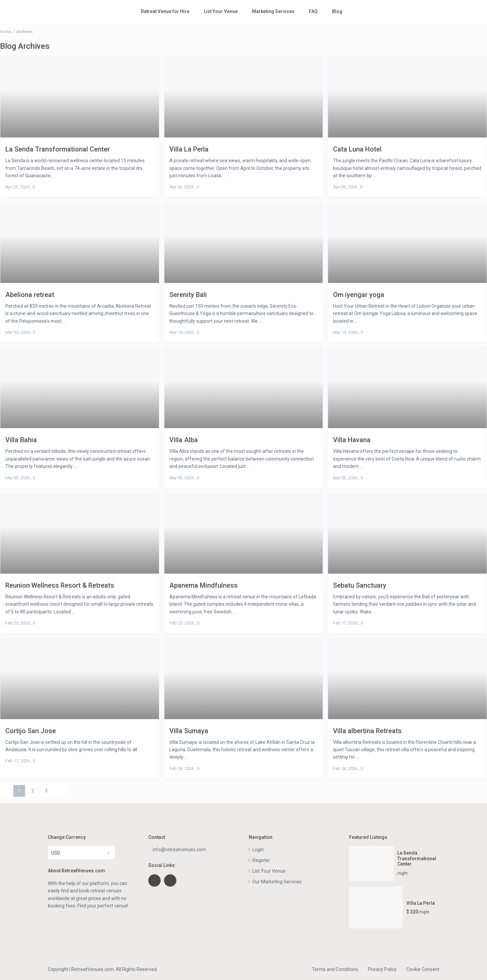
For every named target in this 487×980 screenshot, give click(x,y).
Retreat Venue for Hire (165, 11)
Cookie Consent (423, 969)
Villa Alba (184, 440)
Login (258, 850)
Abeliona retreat (30, 295)
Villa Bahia (21, 440)
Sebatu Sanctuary (360, 585)
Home (6, 32)
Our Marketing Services (277, 882)
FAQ (313, 11)
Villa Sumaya (189, 731)
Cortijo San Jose (31, 731)
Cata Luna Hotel (357, 149)
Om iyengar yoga (359, 295)
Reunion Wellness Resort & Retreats (60, 585)
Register (261, 860)
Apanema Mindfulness (204, 585)
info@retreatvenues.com (179, 850)
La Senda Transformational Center (58, 149)
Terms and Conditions (335, 969)
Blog (337, 11)
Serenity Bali (188, 295)
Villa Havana (352, 440)
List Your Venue (221, 11)
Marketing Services (273, 11)
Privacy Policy (382, 969)
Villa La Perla (189, 149)
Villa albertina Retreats (367, 731)
